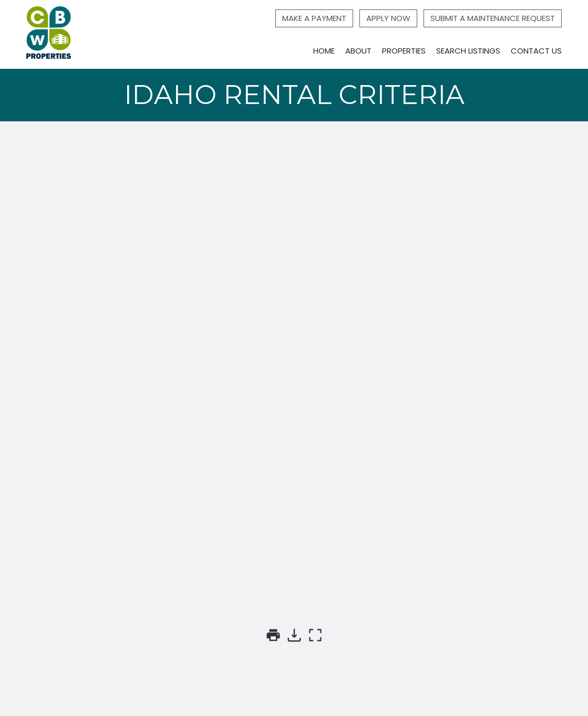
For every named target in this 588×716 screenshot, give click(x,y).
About (358, 51)
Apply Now (388, 18)
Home (324, 51)
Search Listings (468, 51)
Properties (404, 51)
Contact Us (536, 51)
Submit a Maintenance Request (493, 18)
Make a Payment (314, 18)
